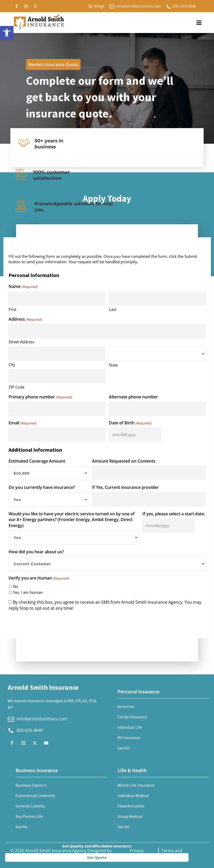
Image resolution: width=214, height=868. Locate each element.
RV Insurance (129, 738)
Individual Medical (133, 795)
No (16, 586)
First (12, 309)
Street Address (21, 342)
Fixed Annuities (131, 806)
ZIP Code (16, 387)
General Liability (30, 806)
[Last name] (157, 298)
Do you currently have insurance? (42, 487)
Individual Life (130, 727)
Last (113, 309)
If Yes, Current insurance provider (125, 487)
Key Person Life (29, 816)
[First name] (57, 298)
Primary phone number (40, 397)
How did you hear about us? (36, 552)
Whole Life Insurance (136, 785)
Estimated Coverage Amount (37, 461)
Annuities (126, 706)
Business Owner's (31, 785)
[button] (7, 33)
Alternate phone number (133, 397)
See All (123, 748)
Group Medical (130, 816)
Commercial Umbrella (35, 795)
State (113, 365)
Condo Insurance (132, 717)
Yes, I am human (28, 592)
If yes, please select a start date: (174, 514)
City (12, 364)
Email (22, 423)
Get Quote (97, 857)
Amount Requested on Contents (124, 461)
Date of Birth (130, 423)
